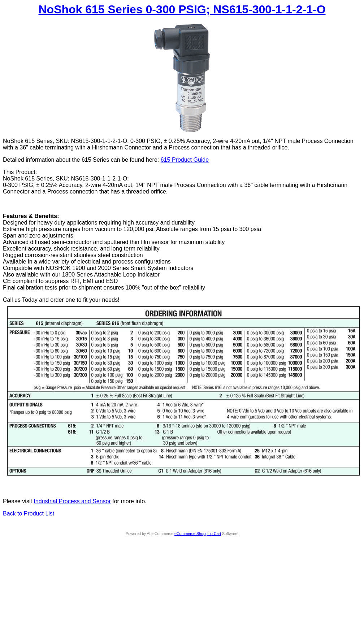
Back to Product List (29, 514)
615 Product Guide (185, 160)
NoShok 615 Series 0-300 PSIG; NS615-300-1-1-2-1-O (182, 9)
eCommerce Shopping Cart (198, 534)
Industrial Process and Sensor (72, 501)
